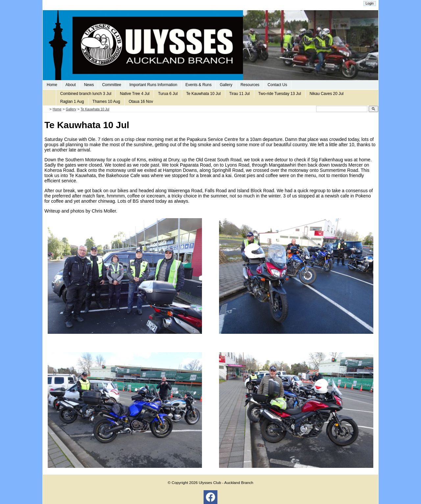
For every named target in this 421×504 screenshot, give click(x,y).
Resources (250, 85)
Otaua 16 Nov (141, 102)
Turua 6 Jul (168, 94)
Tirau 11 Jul (239, 94)
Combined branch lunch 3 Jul (86, 94)
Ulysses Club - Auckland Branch (226, 482)
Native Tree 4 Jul (135, 94)
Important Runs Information (153, 85)
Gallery (226, 85)
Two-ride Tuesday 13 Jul (280, 94)
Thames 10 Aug (106, 102)
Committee (111, 85)
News (89, 85)
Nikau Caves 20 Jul (326, 94)
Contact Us (277, 85)
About (71, 85)
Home (52, 85)
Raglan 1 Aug (72, 102)
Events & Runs (198, 85)
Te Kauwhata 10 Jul (203, 94)
